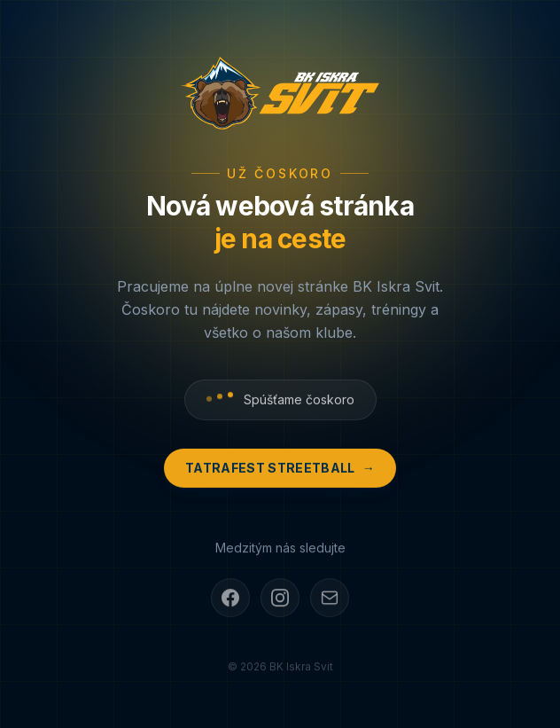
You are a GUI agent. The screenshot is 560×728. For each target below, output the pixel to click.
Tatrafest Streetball (280, 469)
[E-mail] (330, 599)
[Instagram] (280, 599)
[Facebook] (230, 599)
